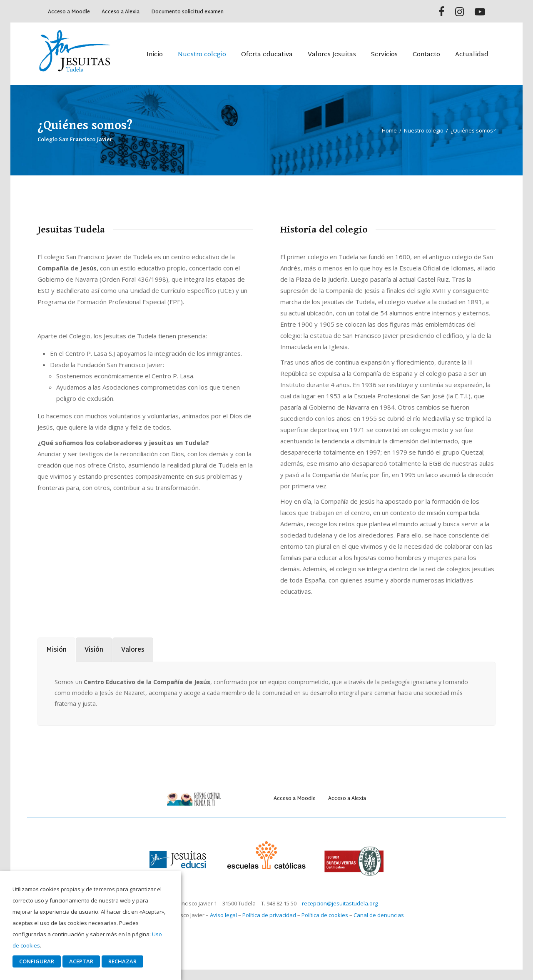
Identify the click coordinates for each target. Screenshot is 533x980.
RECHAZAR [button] (122, 961)
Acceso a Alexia (121, 12)
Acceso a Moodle (69, 12)
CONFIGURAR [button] (37, 961)
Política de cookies (325, 915)
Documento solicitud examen (187, 12)
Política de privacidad (269, 915)
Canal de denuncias (379, 915)
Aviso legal (223, 915)
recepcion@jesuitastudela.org (340, 903)
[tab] (56, 650)
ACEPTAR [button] (81, 961)
